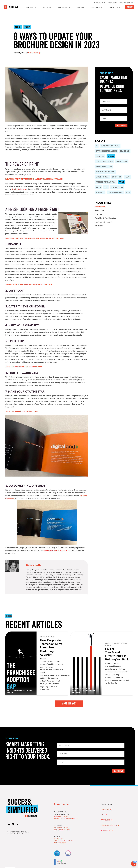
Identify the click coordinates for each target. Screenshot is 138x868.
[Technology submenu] (102, 7)
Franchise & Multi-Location (106, 218)
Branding (125, 151)
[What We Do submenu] (36, 7)
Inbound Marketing (105, 172)
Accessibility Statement (110, 825)
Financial (98, 214)
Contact (130, 7)
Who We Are (114, 7)
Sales (98, 187)
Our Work (47, 7)
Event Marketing (104, 167)
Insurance (99, 226)
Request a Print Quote (127, 3)
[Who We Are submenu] (119, 7)
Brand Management (110, 146)
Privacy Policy (107, 820)
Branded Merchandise (106, 151)
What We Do (30, 7)
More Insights (69, 703)
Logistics (117, 177)
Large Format (102, 177)
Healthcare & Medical (103, 222)
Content (100, 156)
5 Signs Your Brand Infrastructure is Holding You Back (117, 654)
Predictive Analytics (106, 182)
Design (111, 156)
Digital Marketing (104, 161)
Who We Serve (63, 7)
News (127, 177)
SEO (106, 187)
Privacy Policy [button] (8, 865)
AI (97, 146)
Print (121, 182)
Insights (81, 7)
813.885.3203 (59, 839)
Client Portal (113, 3)
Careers (104, 815)
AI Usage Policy (107, 830)
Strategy (100, 192)
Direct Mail (122, 161)
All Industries (100, 207)
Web (128, 192)
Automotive (99, 210)
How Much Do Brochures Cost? (28, 367)
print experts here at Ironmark (55, 550)
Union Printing (115, 192)
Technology (96, 7)
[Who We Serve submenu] (70, 7)
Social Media (117, 187)
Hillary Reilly (34, 53)
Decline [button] (124, 864)
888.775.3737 (101, 3)
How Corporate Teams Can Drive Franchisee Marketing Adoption (51, 647)
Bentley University (19, 189)
